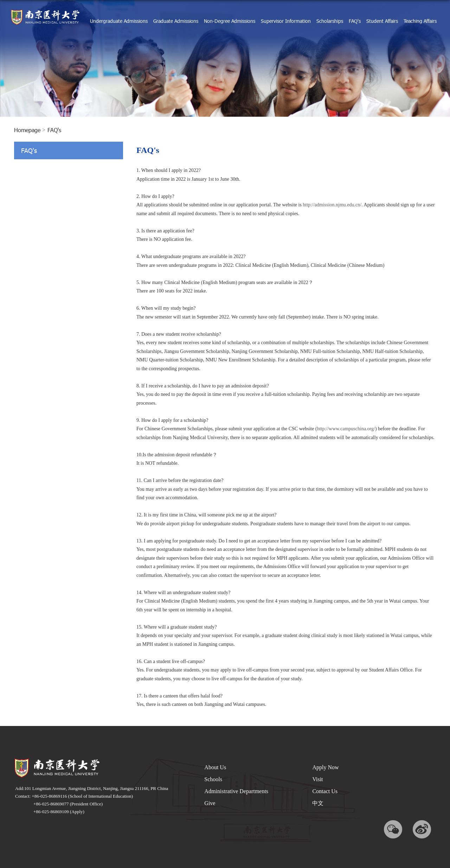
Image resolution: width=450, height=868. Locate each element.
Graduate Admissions (176, 21)
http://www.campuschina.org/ (346, 429)
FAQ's (355, 21)
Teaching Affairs (420, 21)
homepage (27, 130)
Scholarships (330, 21)
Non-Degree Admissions (230, 21)
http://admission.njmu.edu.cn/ (332, 205)
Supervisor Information (286, 21)
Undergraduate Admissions (119, 21)
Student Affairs (382, 21)
